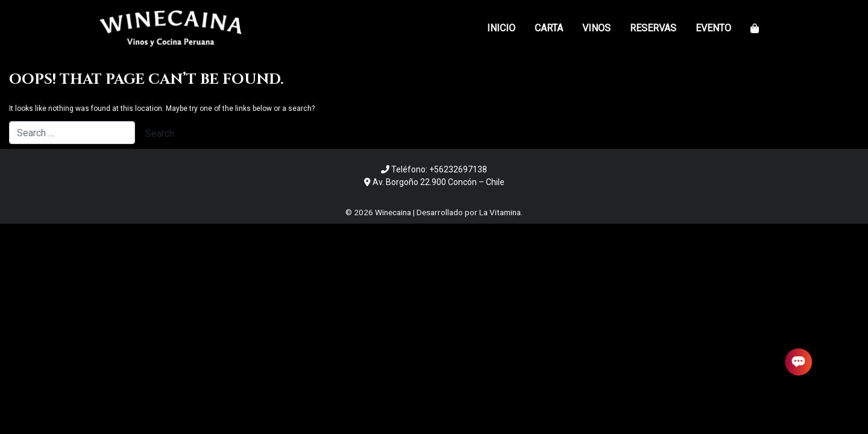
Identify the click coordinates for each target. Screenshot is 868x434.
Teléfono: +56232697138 (439, 169)
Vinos (596, 28)
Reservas (653, 28)
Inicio (501, 28)
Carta (549, 28)
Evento (713, 28)
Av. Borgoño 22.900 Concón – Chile (439, 182)
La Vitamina (500, 212)
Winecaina (393, 212)
